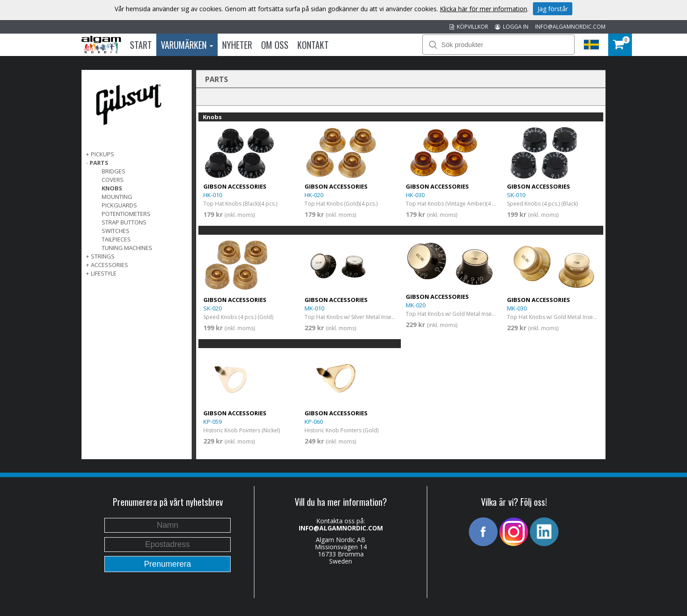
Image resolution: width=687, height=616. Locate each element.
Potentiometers (126, 214)
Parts (99, 163)
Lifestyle (104, 273)
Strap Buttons (124, 222)
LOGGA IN (512, 27)
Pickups (103, 154)
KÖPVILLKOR (469, 27)
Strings (103, 256)
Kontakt (313, 45)
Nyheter (237, 45)
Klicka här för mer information (483, 9)
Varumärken (187, 45)
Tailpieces (116, 239)
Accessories (109, 265)
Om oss (275, 45)
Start (141, 45)
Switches (116, 231)
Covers (113, 180)
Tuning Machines (127, 248)
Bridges (114, 171)
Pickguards (119, 205)
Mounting (117, 197)
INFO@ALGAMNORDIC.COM (570, 27)
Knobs (112, 188)
